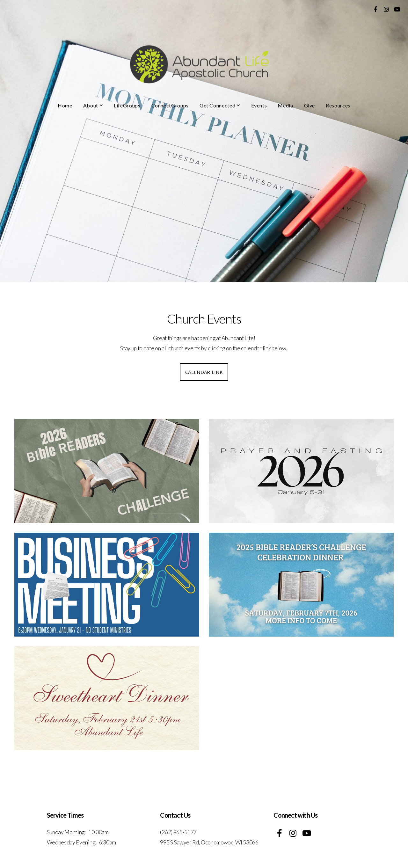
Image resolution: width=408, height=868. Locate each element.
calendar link (204, 372)
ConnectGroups (170, 105)
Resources (338, 105)
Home (65, 105)
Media (285, 105)
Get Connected (220, 105)
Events (259, 105)
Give (310, 105)
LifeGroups (127, 105)
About (93, 105)
